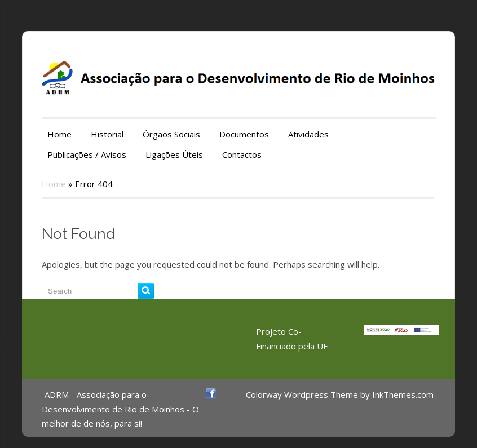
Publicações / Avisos (87, 154)
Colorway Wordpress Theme (302, 394)
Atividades (308, 134)
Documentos (244, 134)
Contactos (242, 154)
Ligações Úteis (174, 154)
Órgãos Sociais (171, 134)
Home (59, 134)
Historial (107, 134)
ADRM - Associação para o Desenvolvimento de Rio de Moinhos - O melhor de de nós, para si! (120, 409)
